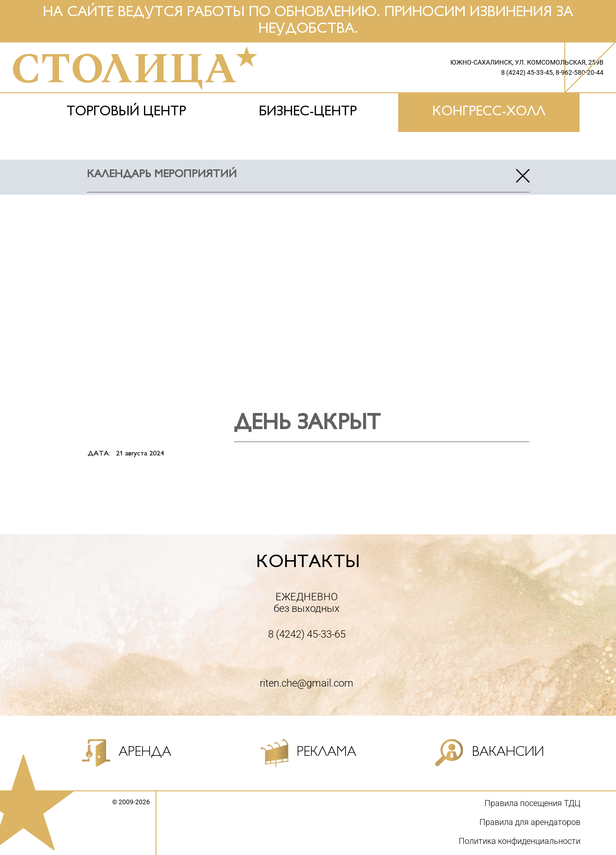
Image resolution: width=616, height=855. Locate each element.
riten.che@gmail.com (307, 683)
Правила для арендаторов (530, 822)
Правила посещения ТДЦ (532, 803)
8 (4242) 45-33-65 (307, 634)
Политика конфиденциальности (520, 841)
